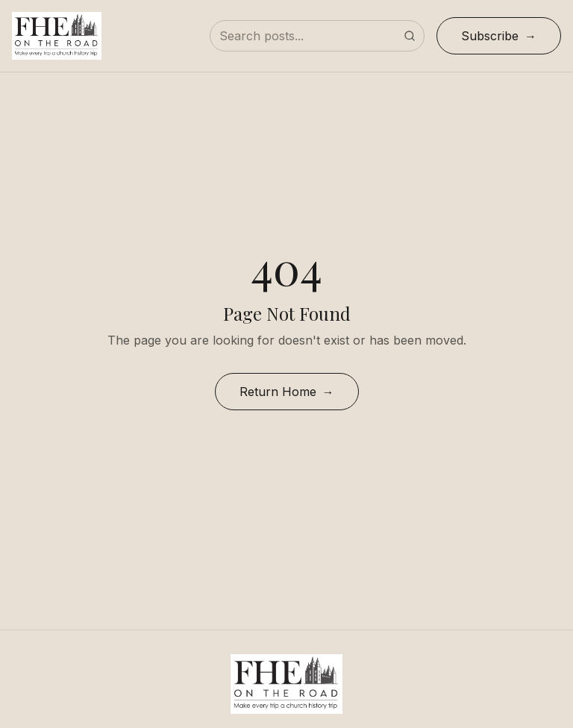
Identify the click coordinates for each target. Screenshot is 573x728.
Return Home (278, 392)
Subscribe (490, 36)
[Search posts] (317, 36)
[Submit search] (410, 36)
